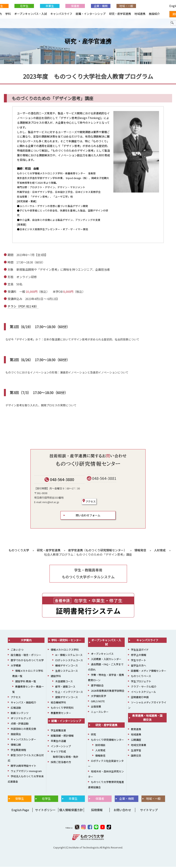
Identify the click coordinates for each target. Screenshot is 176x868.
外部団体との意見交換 (23, 730)
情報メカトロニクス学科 (65, 651)
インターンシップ (61, 747)
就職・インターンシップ (91, 14)
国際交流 (136, 757)
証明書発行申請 (140, 698)
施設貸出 (16, 735)
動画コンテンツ (20, 714)
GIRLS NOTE (98, 702)
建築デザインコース (67, 698)
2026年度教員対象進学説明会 (108, 692)
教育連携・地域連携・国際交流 (147, 719)
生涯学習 (136, 751)
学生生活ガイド (140, 651)
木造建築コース (64, 682)
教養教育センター (61, 714)
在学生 (24, 6)
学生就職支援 (58, 731)
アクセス (89, 502)
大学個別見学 (99, 697)
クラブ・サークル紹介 (144, 688)
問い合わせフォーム (88, 516)
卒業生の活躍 (58, 742)
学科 (8, 14)
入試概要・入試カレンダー (106, 660)
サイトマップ (149, 811)
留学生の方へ (139, 667)
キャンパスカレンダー (23, 740)
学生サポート (139, 661)
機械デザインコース (67, 667)
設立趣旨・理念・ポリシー (26, 656)
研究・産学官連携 (88, 43)
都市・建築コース (65, 688)
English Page (20, 811)
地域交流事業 (139, 746)
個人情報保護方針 (71, 811)
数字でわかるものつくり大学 (27, 661)
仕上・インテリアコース (69, 693)
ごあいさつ (17, 651)
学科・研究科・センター (66, 641)
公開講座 (136, 741)
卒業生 (50, 6)
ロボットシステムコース (69, 661)
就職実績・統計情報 (62, 737)
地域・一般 (126, 6)
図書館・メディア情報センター (149, 672)
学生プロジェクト (141, 682)
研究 (93, 736)
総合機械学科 (58, 704)
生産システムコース (67, 672)
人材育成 (100, 751)
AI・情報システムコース (69, 656)
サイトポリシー (45, 811)
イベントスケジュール (144, 693)
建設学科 (56, 677)
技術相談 (100, 746)
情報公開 (16, 746)
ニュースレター (100, 713)
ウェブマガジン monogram (26, 772)
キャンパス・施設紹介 (23, 704)
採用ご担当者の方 (61, 763)
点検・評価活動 (20, 725)
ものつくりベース (141, 677)
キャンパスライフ (61, 14)
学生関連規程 (18, 751)
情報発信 (100, 757)
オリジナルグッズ (21, 719)
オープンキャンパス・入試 (31, 14)
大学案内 (26, 641)
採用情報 (97, 811)
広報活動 (16, 709)
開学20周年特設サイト (24, 767)
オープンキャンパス (102, 655)
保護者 (75, 6)
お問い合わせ (122, 811)
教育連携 (136, 730)
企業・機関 (101, 6)
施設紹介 (154, 14)
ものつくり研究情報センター (107, 741)
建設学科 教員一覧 (26, 682)
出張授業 (96, 708)
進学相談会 (97, 687)
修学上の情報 (139, 656)
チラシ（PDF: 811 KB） (23, 307)
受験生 (20, 800)
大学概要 (16, 667)
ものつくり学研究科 (62, 709)
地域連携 (140, 14)
